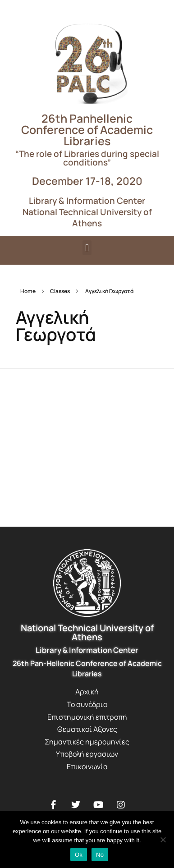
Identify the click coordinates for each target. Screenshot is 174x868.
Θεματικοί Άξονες (87, 729)
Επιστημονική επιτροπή (87, 717)
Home (28, 291)
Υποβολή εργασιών (87, 754)
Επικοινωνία (87, 767)
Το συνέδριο (87, 704)
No (100, 855)
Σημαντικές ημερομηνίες (87, 742)
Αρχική (87, 692)
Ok (79, 855)
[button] (87, 248)
